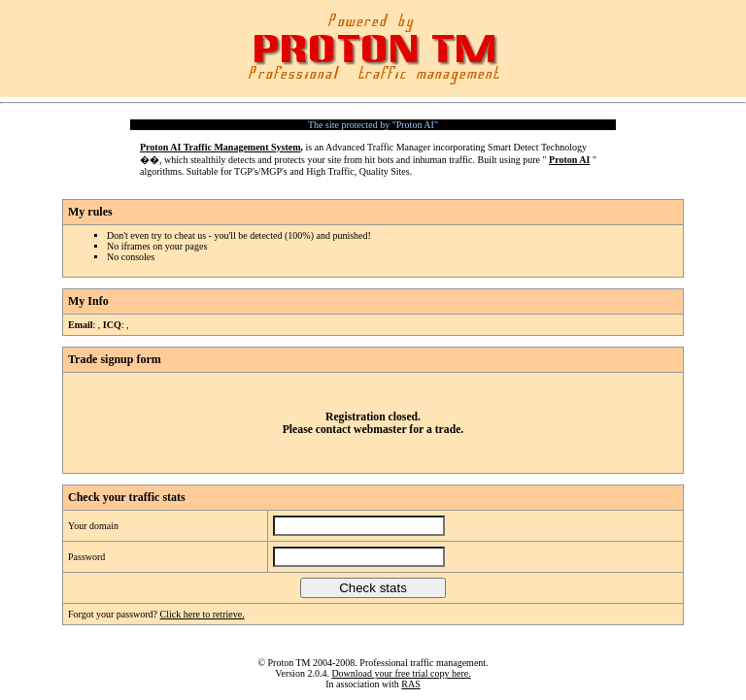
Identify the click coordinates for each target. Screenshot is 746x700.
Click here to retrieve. (203, 614)
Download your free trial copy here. (401, 673)
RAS (410, 684)
